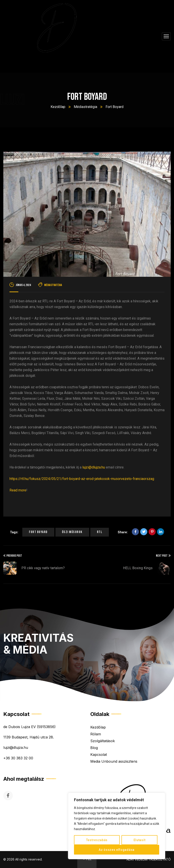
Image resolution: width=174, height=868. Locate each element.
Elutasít (140, 840)
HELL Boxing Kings (138, 568)
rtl (100, 532)
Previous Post (13, 556)
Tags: (14, 532)
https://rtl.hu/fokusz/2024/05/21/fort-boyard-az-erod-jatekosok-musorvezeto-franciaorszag (82, 479)
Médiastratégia (85, 107)
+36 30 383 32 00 (18, 758)
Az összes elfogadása (117, 850)
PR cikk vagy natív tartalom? (43, 568)
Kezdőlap (58, 107)
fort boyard (38, 532)
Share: (123, 532)
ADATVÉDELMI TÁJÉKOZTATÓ (149, 859)
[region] (117, 826)
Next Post (163, 556)
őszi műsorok (72, 532)
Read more (18, 490)
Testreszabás (97, 840)
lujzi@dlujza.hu (94, 467)
